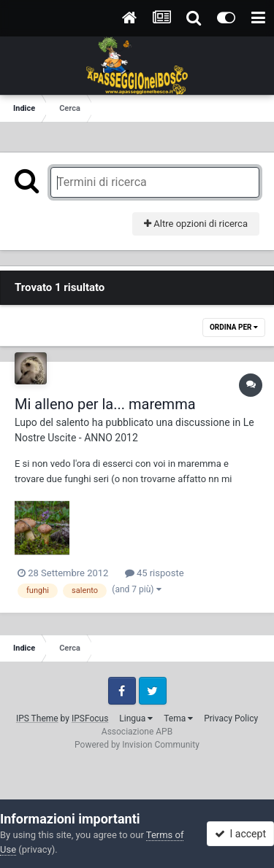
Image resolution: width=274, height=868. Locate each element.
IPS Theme (37, 718)
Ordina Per (234, 327)
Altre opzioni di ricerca (196, 224)
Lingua (136, 718)
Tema (178, 718)
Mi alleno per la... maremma (105, 404)
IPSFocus (90, 718)
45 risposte (155, 573)
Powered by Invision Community (137, 745)
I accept (240, 834)
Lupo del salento (52, 422)
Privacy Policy (231, 718)
